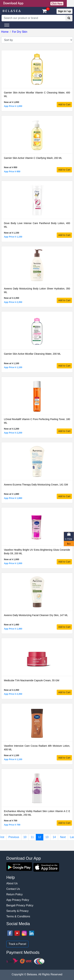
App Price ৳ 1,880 (13, 498)
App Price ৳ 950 (12, 171)
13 (47, 837)
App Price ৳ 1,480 (13, 629)
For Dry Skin (20, 32)
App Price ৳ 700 (12, 825)
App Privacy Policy (18, 900)
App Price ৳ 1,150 (13, 237)
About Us (12, 883)
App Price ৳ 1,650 (13, 106)
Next (63, 837)
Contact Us (13, 889)
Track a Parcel (17, 944)
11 (32, 837)
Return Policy (14, 894)
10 (25, 837)
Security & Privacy (17, 911)
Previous (14, 837)
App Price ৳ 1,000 (13, 563)
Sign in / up (64, 11)
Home (5, 32)
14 (54, 837)
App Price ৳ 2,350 (13, 302)
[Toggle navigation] (7, 25)
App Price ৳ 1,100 (13, 367)
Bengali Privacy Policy (20, 905)
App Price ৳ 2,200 (13, 433)
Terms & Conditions (18, 916)
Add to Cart (64, 104)
